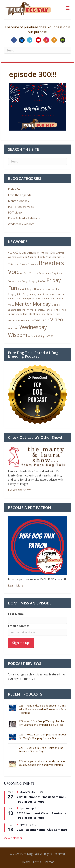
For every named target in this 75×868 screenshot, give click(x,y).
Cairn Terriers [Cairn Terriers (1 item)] (31, 273)
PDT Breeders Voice (21, 207)
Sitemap (49, 862)
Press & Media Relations (24, 218)
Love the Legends (20, 195)
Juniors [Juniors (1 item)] (31, 294)
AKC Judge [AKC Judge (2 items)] (20, 252)
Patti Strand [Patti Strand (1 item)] (34, 314)
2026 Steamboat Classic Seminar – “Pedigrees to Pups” (41, 816)
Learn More (16, 585)
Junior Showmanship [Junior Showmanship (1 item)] (46, 294)
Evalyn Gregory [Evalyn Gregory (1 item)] (30, 281)
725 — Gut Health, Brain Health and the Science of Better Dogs (41, 750)
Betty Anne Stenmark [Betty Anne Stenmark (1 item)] (51, 257)
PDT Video (15, 212)
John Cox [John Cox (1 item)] (22, 294)
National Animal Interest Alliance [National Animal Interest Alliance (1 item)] (34, 310)
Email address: (18, 626)
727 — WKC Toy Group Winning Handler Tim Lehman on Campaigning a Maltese (42, 723)
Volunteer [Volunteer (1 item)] (13, 328)
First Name (16, 614)
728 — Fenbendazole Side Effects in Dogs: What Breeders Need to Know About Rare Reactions (43, 709)
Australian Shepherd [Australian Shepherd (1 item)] (28, 257)
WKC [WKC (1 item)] (51, 336)
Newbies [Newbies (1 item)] (57, 310)
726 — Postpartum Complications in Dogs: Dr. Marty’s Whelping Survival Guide (43, 736)
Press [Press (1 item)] (57, 314)
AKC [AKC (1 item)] (10, 253)
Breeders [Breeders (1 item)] (33, 264)
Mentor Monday (18, 201)
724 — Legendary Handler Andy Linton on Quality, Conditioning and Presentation (43, 763)
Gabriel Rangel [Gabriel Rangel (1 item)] (26, 289)
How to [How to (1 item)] (38, 289)
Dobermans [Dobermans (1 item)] (45, 273)
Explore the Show (19, 490)
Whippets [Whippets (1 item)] (43, 336)
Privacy (25, 862)
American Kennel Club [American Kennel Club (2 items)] (41, 252)
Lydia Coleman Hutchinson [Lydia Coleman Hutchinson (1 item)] (49, 298)
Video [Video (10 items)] (56, 319)
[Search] (37, 161)
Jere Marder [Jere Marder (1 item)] (49, 289)
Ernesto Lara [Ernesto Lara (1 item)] (15, 281)
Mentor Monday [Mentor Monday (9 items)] (33, 304)
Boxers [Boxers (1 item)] (24, 264)
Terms (37, 862)
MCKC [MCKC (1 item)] (11, 305)
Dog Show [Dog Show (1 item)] (57, 273)
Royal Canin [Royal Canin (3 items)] (40, 320)
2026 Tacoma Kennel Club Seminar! (42, 830)
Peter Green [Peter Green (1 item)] (47, 314)
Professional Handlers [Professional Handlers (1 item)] (19, 321)
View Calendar (13, 838)
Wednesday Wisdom (21, 224)
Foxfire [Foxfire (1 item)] (42, 281)
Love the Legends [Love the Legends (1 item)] (25, 298)
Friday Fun (15, 189)
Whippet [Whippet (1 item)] (32, 336)
